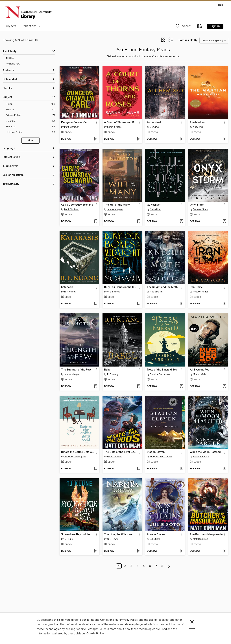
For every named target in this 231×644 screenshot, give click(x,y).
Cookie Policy (95, 634)
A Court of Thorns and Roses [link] (121, 122)
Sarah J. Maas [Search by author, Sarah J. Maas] (114, 127)
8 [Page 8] (162, 566)
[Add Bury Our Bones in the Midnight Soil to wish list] (139, 304)
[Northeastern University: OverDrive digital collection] (28, 12)
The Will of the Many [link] (117, 205)
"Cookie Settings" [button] (87, 629)
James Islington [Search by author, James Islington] (115, 209)
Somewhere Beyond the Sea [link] (78, 535)
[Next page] (169, 566)
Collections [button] (31, 26)
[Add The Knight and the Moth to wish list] (181, 304)
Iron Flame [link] (196, 287)
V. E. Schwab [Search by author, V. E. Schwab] (114, 292)
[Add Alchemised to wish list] (181, 139)
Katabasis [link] (67, 287)
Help (221, 5)
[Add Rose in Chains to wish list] (181, 551)
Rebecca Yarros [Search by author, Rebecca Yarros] (201, 209)
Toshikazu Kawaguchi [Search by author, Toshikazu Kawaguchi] (75, 457)
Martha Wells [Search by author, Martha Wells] (199, 374)
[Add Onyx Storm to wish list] (224, 221)
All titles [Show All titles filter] (10, 58)
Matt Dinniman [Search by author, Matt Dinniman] (72, 127)
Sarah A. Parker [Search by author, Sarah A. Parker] (201, 457)
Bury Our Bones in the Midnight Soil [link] (121, 287)
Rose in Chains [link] (156, 535)
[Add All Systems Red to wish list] (224, 386)
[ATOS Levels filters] (29, 166)
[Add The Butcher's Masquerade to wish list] (224, 551)
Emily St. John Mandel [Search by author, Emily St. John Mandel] (161, 457)
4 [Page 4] (138, 566)
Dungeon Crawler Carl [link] (75, 122)
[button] (183, 27)
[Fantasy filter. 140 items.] (30, 110)
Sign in (215, 26)
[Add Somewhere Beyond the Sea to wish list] (96, 551)
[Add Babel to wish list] (139, 386)
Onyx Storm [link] (197, 205)
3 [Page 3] (131, 566)
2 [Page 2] (125, 566)
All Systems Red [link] (200, 370)
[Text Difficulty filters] (29, 184)
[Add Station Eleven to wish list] (181, 469)
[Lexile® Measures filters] (29, 175)
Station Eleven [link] (156, 452)
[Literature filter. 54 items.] (30, 121)
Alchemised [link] (154, 122)
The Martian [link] (197, 122)
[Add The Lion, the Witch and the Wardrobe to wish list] (139, 551)
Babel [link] (108, 370)
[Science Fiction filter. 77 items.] (30, 115)
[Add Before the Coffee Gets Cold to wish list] (96, 469)
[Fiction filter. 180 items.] (30, 104)
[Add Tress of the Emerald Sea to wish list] (181, 386)
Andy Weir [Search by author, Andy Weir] (198, 127)
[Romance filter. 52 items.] (30, 127)
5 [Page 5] (144, 566)
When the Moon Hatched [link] (205, 452)
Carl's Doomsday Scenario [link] (77, 205)
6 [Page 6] (150, 566)
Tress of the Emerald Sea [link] (162, 370)
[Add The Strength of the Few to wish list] (96, 386)
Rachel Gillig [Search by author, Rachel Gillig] (156, 292)
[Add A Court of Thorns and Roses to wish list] (139, 139)
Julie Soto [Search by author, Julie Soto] (155, 539)
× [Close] (192, 622)
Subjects (10, 26)
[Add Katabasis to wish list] (96, 304)
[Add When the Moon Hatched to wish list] (224, 469)
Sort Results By (188, 40)
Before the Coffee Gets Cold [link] (78, 452)
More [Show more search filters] (30, 140)
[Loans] (200, 27)
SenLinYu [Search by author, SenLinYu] (155, 127)
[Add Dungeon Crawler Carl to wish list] (96, 139)
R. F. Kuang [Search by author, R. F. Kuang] (70, 292)
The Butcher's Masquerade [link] (206, 535)
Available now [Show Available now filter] (13, 64)
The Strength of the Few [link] (76, 370)
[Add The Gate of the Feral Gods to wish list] (139, 469)
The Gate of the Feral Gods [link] (121, 452)
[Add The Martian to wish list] (224, 139)
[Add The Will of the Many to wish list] (139, 221)
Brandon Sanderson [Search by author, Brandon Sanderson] (160, 374)
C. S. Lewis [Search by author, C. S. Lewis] (113, 539)
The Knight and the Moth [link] (162, 287)
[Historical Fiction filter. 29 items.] (30, 132)
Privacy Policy (129, 620)
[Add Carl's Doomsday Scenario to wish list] (96, 221)
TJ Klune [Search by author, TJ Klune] (68, 539)
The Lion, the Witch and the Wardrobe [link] (121, 535)
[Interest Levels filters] (29, 157)
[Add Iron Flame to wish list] (224, 304)
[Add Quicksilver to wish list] (181, 221)
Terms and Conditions (100, 620)
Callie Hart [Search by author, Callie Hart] (155, 209)
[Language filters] (29, 148)
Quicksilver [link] (154, 205)
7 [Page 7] (156, 566)
